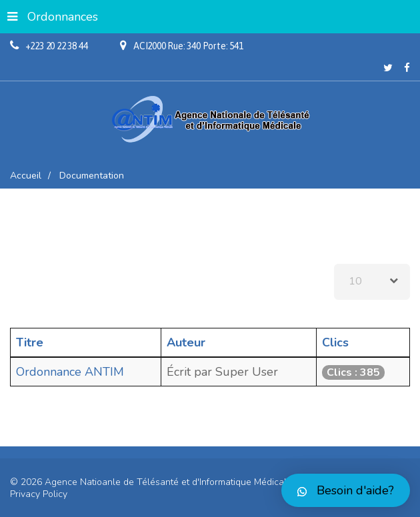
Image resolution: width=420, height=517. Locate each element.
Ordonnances (53, 17)
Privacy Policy (39, 494)
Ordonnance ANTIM (70, 372)
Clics (335, 342)
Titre (30, 342)
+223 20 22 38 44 (57, 46)
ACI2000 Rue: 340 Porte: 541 (188, 46)
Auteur (186, 342)
